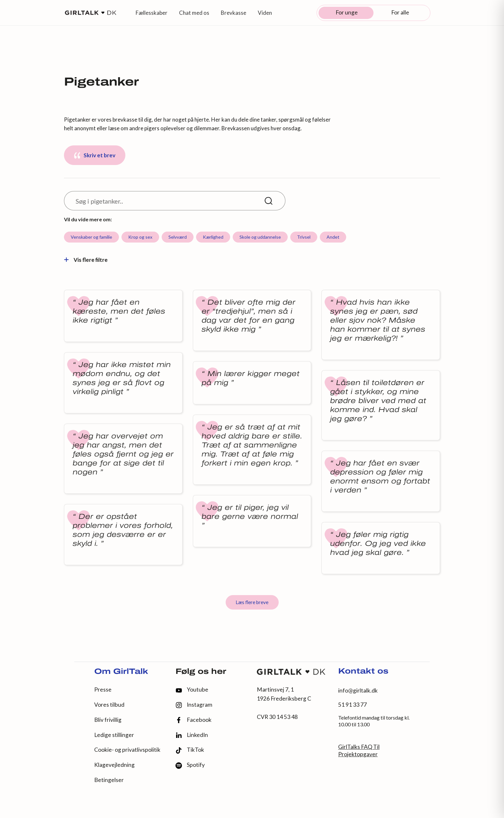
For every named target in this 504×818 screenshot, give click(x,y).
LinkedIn (192, 735)
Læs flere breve (252, 602)
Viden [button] (265, 13)
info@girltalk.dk (358, 690)
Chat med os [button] (194, 13)
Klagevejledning (114, 765)
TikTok (190, 750)
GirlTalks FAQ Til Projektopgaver (359, 750)
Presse (103, 689)
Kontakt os (363, 672)
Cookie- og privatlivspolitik (127, 750)
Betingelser (109, 780)
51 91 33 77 (352, 705)
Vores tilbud (109, 705)
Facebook (194, 720)
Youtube (192, 689)
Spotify (190, 765)
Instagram (194, 705)
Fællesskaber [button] (152, 13)
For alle (400, 12)
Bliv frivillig (108, 720)
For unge (347, 12)
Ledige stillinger (114, 735)
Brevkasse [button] (234, 13)
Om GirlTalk (121, 672)
